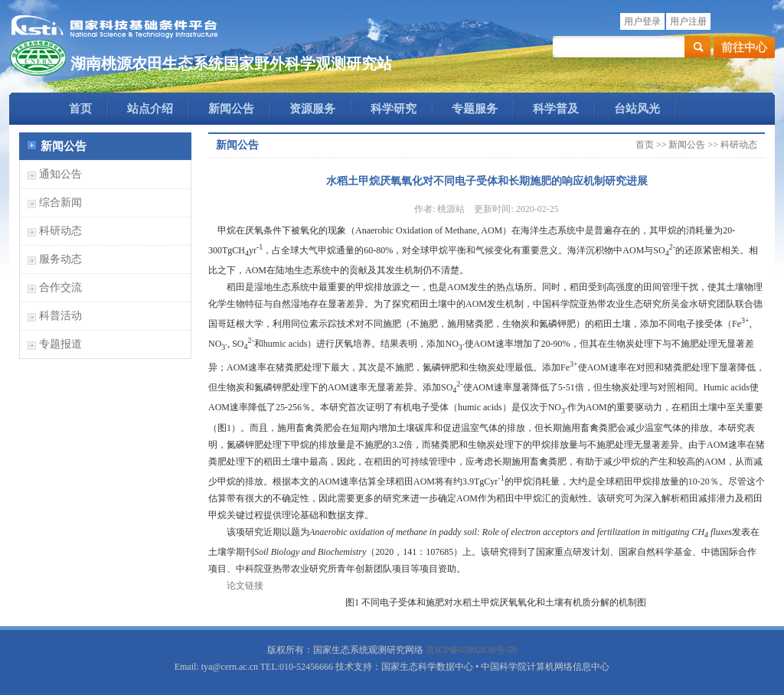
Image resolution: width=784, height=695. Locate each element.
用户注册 (688, 21)
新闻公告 (231, 109)
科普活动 (60, 316)
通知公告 (60, 174)
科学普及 (556, 109)
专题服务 (475, 109)
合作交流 (60, 287)
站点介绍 (150, 109)
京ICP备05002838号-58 (471, 650)
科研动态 (60, 231)
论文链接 (245, 586)
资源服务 (312, 109)
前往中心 (744, 47)
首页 (80, 109)
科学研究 (394, 109)
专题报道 (60, 344)
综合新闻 (60, 202)
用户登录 (642, 21)
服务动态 (60, 259)
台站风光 (637, 109)
